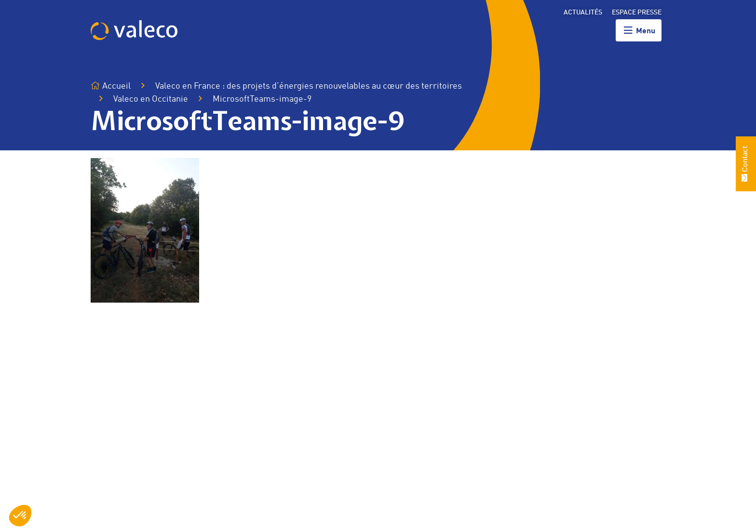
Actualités (583, 13)
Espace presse (637, 13)
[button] (20, 516)
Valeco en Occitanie (151, 99)
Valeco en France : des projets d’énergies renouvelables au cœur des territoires (309, 86)
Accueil (111, 86)
